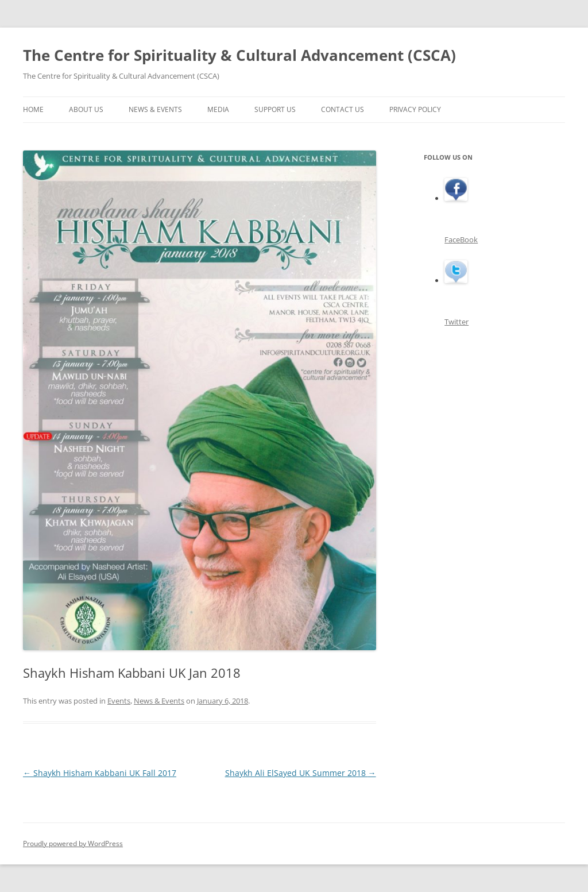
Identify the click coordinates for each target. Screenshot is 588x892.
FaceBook (461, 240)
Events (119, 701)
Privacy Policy (415, 109)
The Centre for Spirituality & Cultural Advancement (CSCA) (239, 55)
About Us (86, 109)
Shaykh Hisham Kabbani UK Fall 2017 (100, 773)
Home (33, 109)
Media (218, 109)
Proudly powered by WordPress (73, 843)
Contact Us (343, 109)
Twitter (457, 322)
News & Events (155, 109)
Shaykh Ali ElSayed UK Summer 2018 (301, 773)
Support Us (275, 109)
